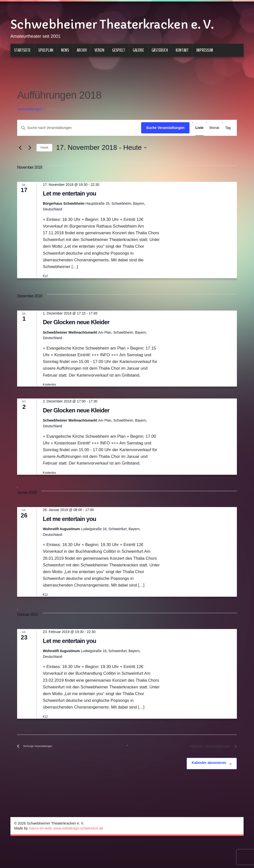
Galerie (138, 75)
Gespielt (119, 75)
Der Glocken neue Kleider (76, 347)
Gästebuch (160, 75)
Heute (44, 172)
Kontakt (182, 75)
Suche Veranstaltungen (165, 152)
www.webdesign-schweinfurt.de (78, 853)
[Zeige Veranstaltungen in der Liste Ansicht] (200, 152)
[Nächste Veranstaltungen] (30, 172)
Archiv (82, 75)
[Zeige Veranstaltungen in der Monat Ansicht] (214, 152)
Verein (99, 75)
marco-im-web (40, 853)
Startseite (22, 75)
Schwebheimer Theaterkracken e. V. (121, 34)
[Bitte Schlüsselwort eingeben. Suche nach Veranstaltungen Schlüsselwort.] (79, 152)
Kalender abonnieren (209, 787)
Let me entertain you (70, 218)
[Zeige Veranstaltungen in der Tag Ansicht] (228, 152)
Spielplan (46, 75)
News (65, 75)
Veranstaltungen (30, 134)
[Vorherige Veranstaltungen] (20, 172)
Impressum (205, 75)
